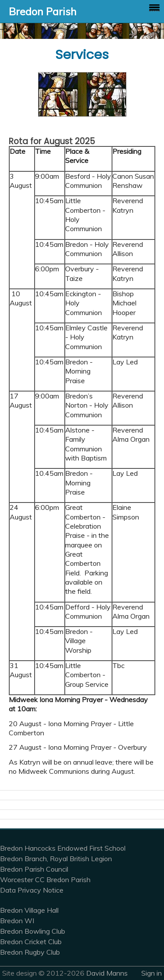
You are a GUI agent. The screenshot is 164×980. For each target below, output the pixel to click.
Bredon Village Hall (29, 910)
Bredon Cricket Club (31, 942)
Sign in (152, 973)
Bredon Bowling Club (33, 931)
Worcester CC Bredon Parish (45, 880)
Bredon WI (17, 921)
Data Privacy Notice (32, 890)
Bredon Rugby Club (30, 952)
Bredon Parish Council (34, 869)
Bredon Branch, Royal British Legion (56, 859)
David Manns (107, 973)
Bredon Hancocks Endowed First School (63, 848)
